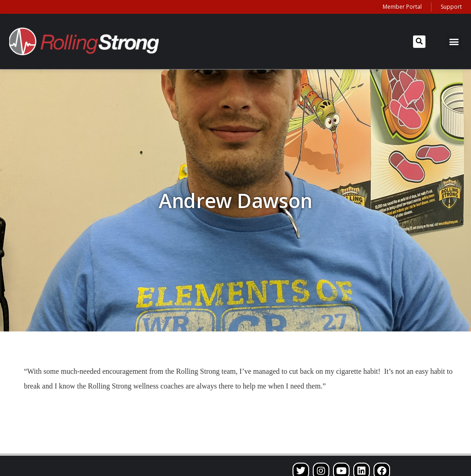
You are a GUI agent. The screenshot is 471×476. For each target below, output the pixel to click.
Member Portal (402, 7)
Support (451, 7)
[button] (419, 42)
